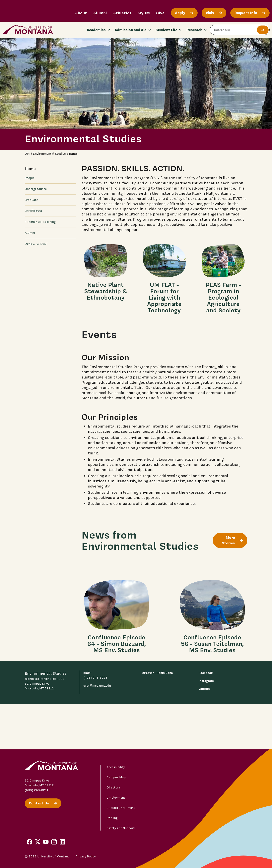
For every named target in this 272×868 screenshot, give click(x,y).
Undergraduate (36, 189)
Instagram (206, 681)
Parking (112, 818)
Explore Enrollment (121, 808)
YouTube (205, 689)
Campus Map (116, 777)
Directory (113, 787)
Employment (116, 798)
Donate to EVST (36, 244)
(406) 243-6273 (95, 678)
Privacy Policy (86, 856)
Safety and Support (121, 828)
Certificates (33, 211)
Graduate (32, 200)
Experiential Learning (40, 222)
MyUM (144, 13)
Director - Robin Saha (157, 673)
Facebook (206, 673)
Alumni (100, 13)
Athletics (122, 13)
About (81, 13)
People (30, 178)
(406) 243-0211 (36, 790)
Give (160, 13)
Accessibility (116, 767)
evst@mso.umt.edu (97, 686)
